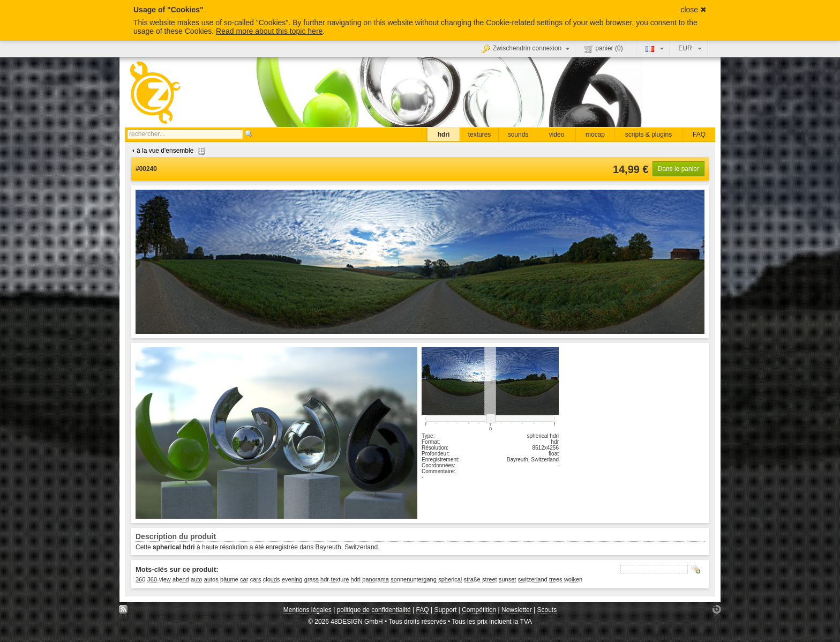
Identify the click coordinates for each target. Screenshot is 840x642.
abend (181, 579)
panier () (603, 49)
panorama (376, 579)
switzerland (533, 579)
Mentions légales (307, 610)
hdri (444, 135)
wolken (573, 579)
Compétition (479, 610)
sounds (518, 135)
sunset (507, 579)
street (490, 579)
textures (480, 135)
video (557, 135)
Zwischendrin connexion (527, 48)
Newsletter (517, 610)
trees (556, 579)
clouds (272, 579)
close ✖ (693, 10)
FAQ (699, 135)
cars (256, 579)
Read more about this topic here (269, 31)
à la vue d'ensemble (167, 151)
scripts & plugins (648, 135)
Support (445, 610)
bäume (229, 579)
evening (292, 579)
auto (196, 579)
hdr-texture (335, 579)
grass (312, 579)
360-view (159, 579)
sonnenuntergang (414, 579)
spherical (450, 579)
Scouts (547, 610)
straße (472, 579)
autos (211, 579)
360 (140, 579)
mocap (595, 135)
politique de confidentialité (374, 610)
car (244, 579)
